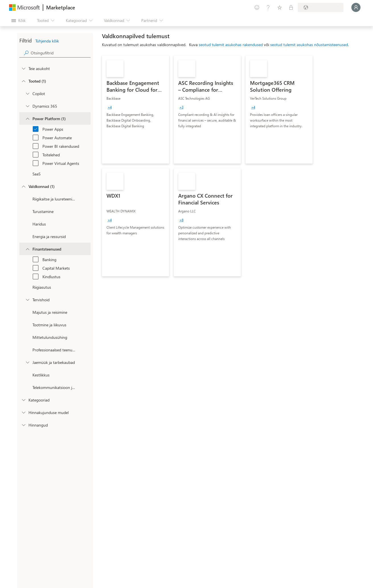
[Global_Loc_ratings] (23, 425)
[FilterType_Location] (23, 68)
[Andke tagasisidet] (257, 7)
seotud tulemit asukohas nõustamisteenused (309, 45)
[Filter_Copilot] (27, 93)
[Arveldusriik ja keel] (321, 7)
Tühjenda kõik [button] (47, 41)
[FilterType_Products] (23, 81)
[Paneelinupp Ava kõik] (19, 21)
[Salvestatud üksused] (280, 7)
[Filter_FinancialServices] (27, 249)
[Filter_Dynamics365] (27, 106)
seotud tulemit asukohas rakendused (231, 45)
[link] (136, 110)
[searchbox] (61, 53)
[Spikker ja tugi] (268, 7)
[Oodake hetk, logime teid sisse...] (356, 7)
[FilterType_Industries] (23, 186)
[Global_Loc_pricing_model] (23, 412)
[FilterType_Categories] (23, 400)
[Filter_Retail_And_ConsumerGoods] (27, 362)
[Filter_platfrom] (27, 118)
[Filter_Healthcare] (27, 300)
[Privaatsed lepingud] (291, 7)
